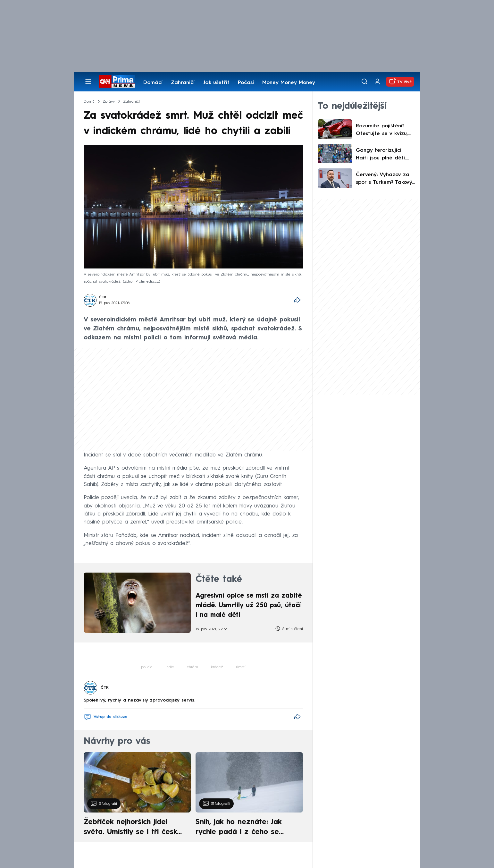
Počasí (246, 83)
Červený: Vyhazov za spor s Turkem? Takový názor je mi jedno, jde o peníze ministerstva (384, 179)
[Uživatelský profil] (377, 82)
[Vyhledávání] (364, 81)
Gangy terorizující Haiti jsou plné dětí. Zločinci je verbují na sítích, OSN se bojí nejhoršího (382, 155)
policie (147, 667)
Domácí (153, 83)
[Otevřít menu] (88, 81)
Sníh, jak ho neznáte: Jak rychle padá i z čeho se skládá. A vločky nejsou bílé (244, 828)
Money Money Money (289, 83)
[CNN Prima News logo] (117, 81)
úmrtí (241, 667)
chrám (193, 667)
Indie (170, 667)
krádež (217, 667)
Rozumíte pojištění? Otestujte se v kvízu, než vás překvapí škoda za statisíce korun (382, 131)
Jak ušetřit (216, 83)
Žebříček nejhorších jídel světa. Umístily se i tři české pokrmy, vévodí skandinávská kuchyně (134, 828)
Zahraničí (183, 83)
